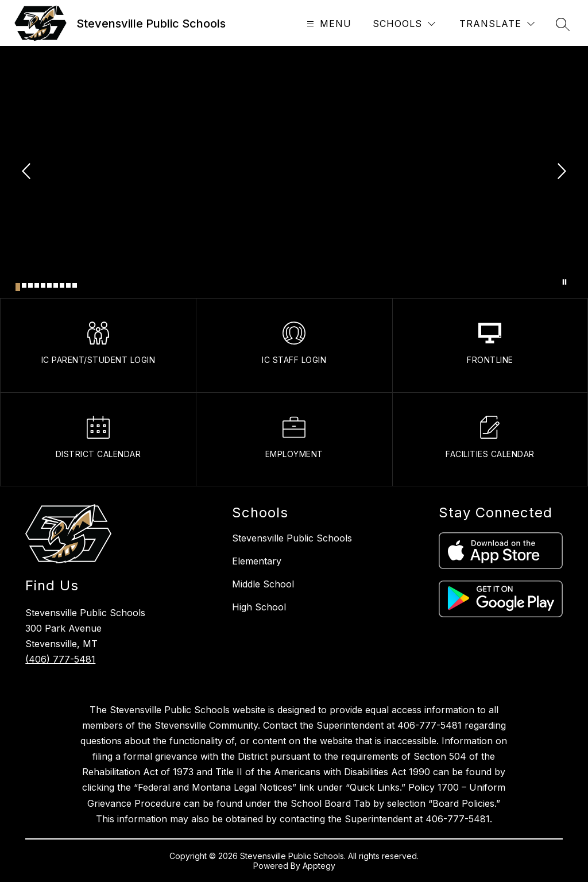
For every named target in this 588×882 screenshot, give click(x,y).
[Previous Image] (28, 172)
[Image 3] (30, 285)
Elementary (257, 561)
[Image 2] (24, 285)
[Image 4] (37, 285)
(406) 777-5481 (60, 659)
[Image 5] (43, 285)
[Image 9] (68, 285)
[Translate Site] (497, 24)
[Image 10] (75, 285)
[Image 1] (18, 287)
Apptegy (319, 866)
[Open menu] (328, 24)
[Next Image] (560, 172)
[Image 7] (56, 285)
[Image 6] (49, 285)
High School (259, 607)
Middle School (263, 584)
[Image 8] (62, 285)
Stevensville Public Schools (292, 538)
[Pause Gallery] (564, 282)
